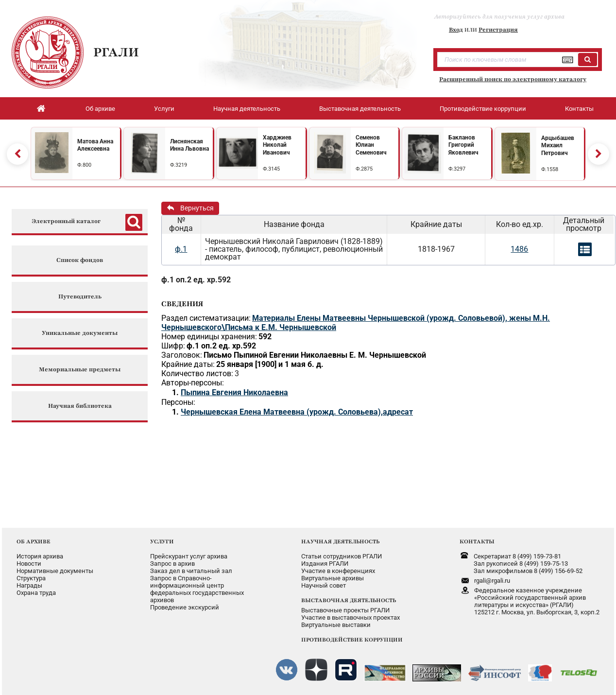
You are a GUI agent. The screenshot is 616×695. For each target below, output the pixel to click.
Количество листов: (197, 374)
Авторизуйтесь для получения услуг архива (499, 17)
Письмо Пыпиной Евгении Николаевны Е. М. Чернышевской (315, 355)
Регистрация (498, 30)
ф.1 (181, 249)
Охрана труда (36, 593)
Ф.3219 (179, 165)
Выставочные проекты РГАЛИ (345, 610)
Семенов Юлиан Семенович (371, 145)
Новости (29, 564)
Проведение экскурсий (185, 607)
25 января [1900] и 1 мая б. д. (270, 364)
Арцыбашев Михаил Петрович (558, 146)
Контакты (579, 109)
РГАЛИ (116, 52)
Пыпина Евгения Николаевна (234, 392)
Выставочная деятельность (360, 109)
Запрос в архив (172, 564)
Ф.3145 (271, 169)
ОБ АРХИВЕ (34, 541)
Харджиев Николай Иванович (277, 145)
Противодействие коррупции (483, 109)
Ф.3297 (457, 169)
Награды (29, 585)
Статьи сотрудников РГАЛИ (342, 556)
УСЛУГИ (162, 541)
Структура (31, 578)
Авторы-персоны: (193, 383)
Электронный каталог (66, 221)
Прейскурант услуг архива (189, 556)
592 (265, 337)
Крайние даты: (188, 364)
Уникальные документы (80, 333)
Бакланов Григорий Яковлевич (463, 145)
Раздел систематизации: (206, 318)
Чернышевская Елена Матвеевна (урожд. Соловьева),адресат (297, 412)
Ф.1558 (550, 169)
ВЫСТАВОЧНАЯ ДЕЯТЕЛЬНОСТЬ (349, 600)
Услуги (164, 109)
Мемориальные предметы (80, 370)
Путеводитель (80, 297)
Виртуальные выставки (336, 625)
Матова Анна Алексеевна (95, 145)
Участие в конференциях (338, 571)
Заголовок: (182, 355)
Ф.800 (84, 165)
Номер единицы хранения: (209, 337)
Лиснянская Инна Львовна (189, 145)
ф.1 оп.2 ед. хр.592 (196, 280)
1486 (519, 249)
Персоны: (178, 402)
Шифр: (173, 346)
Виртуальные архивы (333, 578)
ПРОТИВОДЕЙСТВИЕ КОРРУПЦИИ (352, 640)
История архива (40, 556)
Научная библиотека (80, 406)
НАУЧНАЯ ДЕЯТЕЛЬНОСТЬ (340, 541)
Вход (456, 30)
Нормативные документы (55, 571)
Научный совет (324, 585)
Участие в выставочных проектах (351, 617)
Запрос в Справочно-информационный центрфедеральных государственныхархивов (197, 589)
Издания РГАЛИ (325, 564)
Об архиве (100, 109)
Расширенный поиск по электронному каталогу (513, 79)
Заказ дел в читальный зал (191, 571)
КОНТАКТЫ (477, 541)
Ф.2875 (364, 169)
